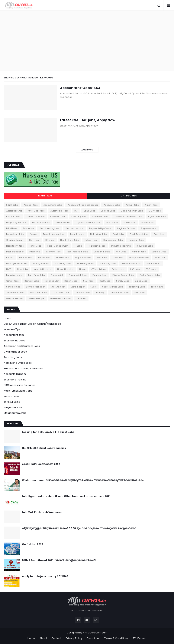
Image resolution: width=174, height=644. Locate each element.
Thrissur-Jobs (83, 293)
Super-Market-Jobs (113, 287)
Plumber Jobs (100, 275)
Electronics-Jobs (74, 228)
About (43, 638)
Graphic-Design (15, 240)
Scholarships (13, 287)
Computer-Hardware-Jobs (128, 217)
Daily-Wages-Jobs (16, 222)
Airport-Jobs (151, 205)
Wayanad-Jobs (15, 298)
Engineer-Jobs (149, 228)
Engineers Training (15, 380)
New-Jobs (23, 269)
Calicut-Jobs (13, 217)
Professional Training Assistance (24, 368)
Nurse (82, 269)
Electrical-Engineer (50, 228)
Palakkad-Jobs (14, 275)
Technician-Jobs (15, 293)
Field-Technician (139, 234)
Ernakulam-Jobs (15, 234)
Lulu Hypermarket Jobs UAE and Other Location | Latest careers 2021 (66, 496)
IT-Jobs (78, 246)
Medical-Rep (153, 263)
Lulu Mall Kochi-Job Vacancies (42, 512)
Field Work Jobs (98, 234)
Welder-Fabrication (61, 298)
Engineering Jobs (14, 341)
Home (8, 318)
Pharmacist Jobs (78, 275)
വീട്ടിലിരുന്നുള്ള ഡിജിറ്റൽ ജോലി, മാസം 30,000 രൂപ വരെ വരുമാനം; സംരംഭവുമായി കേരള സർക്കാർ (79, 528)
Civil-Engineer (79, 217)
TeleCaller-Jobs (61, 293)
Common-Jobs (100, 217)
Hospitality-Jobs (15, 246)
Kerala (10, 258)
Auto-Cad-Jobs (36, 211)
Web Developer (37, 298)
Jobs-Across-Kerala (77, 252)
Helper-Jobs (91, 240)
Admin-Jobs (132, 205)
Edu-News (12, 228)
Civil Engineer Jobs (15, 352)
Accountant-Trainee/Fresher (83, 205)
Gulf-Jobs (34, 240)
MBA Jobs (102, 258)
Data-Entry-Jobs (41, 222)
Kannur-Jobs (139, 252)
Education (28, 228)
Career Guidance (35, 217)
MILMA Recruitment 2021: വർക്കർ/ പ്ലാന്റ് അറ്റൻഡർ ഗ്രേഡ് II (59, 560)
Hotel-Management (58, 246)
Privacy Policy (74, 638)
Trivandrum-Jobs (119, 293)
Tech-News (157, 287)
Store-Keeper (78, 287)
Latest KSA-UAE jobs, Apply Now (88, 120)
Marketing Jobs (63, 263)
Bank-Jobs (89, 211)
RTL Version (140, 638)
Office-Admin (98, 269)
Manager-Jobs (41, 263)
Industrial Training (121, 246)
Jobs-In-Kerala (102, 252)
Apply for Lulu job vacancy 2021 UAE (45, 576)
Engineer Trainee (126, 228)
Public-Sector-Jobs (150, 275)
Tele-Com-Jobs (38, 293)
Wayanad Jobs (13, 407)
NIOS (9, 269)
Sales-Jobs (141, 281)
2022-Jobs (12, 205)
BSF (76, 211)
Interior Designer (15, 252)
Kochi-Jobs (44, 258)
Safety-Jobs (123, 281)
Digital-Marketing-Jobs (88, 222)
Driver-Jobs (130, 222)
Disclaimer (93, 638)
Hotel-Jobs (35, 246)
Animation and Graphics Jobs (22, 346)
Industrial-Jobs (145, 246)
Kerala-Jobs (26, 258)
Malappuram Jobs (15, 413)
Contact (56, 638)
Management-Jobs (17, 263)
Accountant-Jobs (53, 205)
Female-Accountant (54, 234)
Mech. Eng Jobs (108, 263)
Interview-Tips (53, 252)
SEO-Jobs (88, 281)
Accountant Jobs (14, 335)
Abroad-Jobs (31, 205)
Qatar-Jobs (12, 281)
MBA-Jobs (118, 258)
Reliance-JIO (52, 281)
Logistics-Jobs (83, 258)
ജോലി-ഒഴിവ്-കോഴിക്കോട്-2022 (41, 464)
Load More (87, 150)
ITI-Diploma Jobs (97, 246)
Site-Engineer (58, 287)
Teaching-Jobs (137, 287)
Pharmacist (57, 275)
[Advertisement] (87, 41)
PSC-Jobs (151, 269)
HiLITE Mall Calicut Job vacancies (44, 448)
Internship (35, 252)
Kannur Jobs (11, 396)
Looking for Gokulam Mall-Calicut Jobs (48, 432)
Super (93, 287)
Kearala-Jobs (159, 252)
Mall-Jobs (160, 258)
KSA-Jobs (121, 252)
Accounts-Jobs (112, 205)
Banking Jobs (108, 211)
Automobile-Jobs (60, 211)
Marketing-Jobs (85, 263)
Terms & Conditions (116, 638)
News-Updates (65, 269)
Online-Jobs (118, 269)
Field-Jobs (118, 234)
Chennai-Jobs (58, 217)
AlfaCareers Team (96, 633)
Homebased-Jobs (113, 240)
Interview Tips (12, 329)
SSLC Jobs (105, 281)
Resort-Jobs (71, 281)
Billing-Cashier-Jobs (132, 211)
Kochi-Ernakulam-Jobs (18, 391)
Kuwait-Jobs (63, 258)
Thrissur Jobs (12, 402)
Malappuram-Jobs (139, 258)
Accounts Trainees (15, 374)
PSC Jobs (135, 269)
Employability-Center (100, 228)
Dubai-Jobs (148, 222)
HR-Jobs (50, 240)
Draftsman (112, 222)
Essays (33, 234)
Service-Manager (35, 287)
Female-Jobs (77, 234)
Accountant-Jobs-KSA (80, 88)
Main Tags (45, 196)
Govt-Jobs (159, 234)
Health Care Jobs (69, 240)
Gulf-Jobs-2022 (33, 544)
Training (100, 293)
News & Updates (43, 269)
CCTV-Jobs (155, 211)
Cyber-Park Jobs (157, 217)
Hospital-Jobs (136, 240)
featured (81, 298)
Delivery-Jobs (63, 222)
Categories (129, 196)
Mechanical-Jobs (131, 263)
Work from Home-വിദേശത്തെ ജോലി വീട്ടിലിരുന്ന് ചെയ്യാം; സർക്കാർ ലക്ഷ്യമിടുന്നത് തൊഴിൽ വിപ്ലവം (83, 480)
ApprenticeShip (14, 211)
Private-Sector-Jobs (123, 275)
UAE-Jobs (140, 293)
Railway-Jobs (32, 281)
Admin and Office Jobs (18, 363)
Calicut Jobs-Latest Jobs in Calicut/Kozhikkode (32, 324)
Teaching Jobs (13, 357)
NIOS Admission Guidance (20, 385)
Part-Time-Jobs (37, 275)
